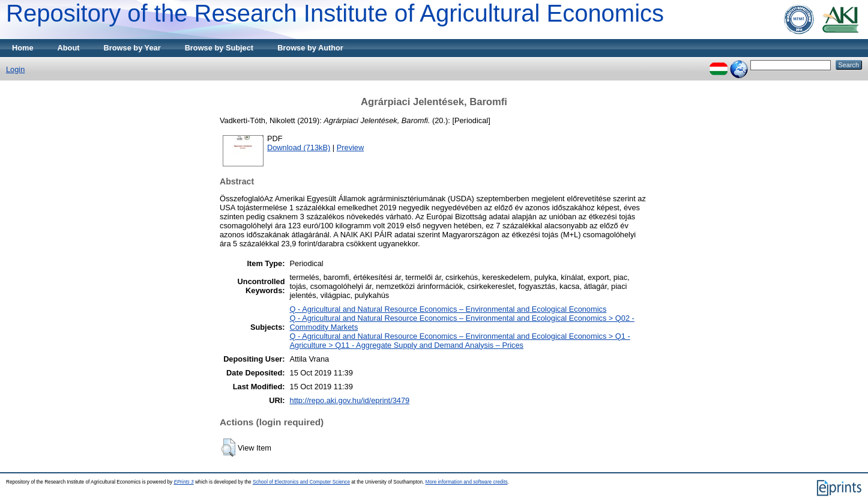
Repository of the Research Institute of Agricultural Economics (335, 13)
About (69, 48)
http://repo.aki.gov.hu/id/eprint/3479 (350, 400)
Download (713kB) (299, 147)
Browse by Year (132, 48)
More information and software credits (467, 482)
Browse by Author (310, 48)
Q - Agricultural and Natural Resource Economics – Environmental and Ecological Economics (448, 309)
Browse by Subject (219, 48)
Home (23, 48)
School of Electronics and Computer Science (301, 482)
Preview (351, 147)
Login (15, 69)
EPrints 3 (183, 482)
